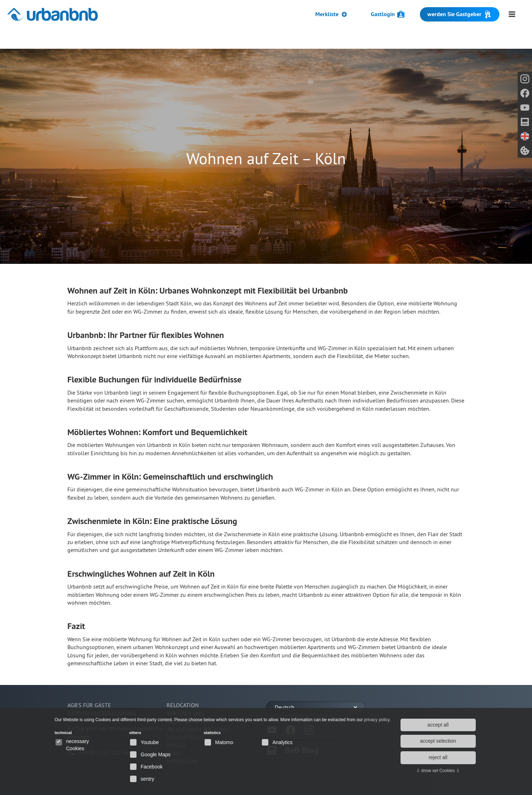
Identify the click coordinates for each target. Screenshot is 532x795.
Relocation (183, 705)
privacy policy (377, 720)
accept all (438, 725)
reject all (438, 757)
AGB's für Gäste (89, 705)
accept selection (438, 741)
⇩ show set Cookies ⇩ (438, 771)
